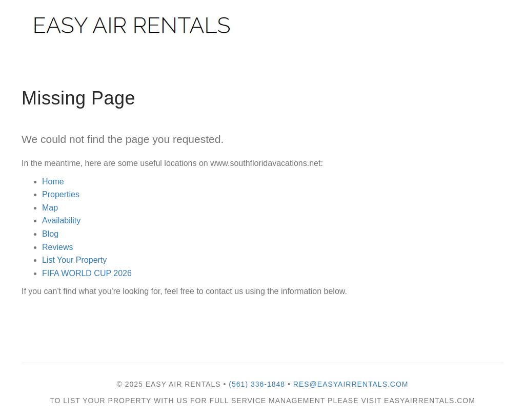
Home (53, 182)
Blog (50, 234)
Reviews (57, 247)
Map (50, 208)
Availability (61, 220)
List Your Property (74, 260)
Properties (61, 194)
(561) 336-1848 (257, 384)
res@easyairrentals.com (351, 384)
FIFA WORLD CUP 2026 (87, 273)
